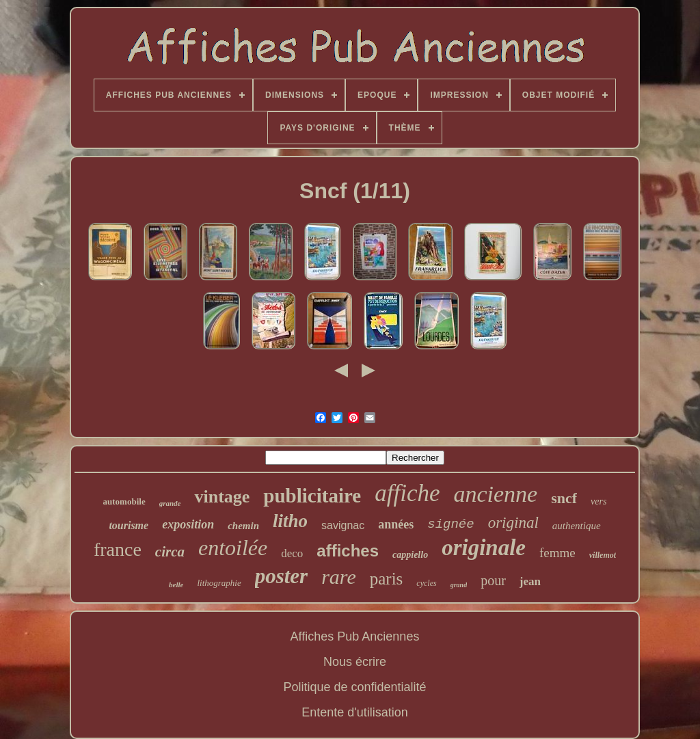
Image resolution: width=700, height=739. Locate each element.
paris (387, 579)
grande (170, 503)
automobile (124, 501)
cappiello (410, 555)
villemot (603, 555)
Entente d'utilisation (355, 712)
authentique (577, 526)
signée (450, 524)
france (118, 549)
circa (170, 552)
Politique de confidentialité (354, 687)
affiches (348, 551)
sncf (564, 498)
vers (598, 501)
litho (290, 521)
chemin (243, 526)
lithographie (219, 583)
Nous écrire (355, 662)
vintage (222, 497)
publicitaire (312, 496)
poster (282, 576)
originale (484, 548)
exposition (188, 524)
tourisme (129, 525)
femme (557, 553)
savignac (343, 525)
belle (176, 585)
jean (530, 581)
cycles (426, 583)
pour (493, 580)
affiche (407, 493)
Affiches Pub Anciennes (355, 636)
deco (292, 553)
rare (339, 577)
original (513, 523)
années (396, 524)
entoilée (233, 548)
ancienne (495, 494)
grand (459, 585)
